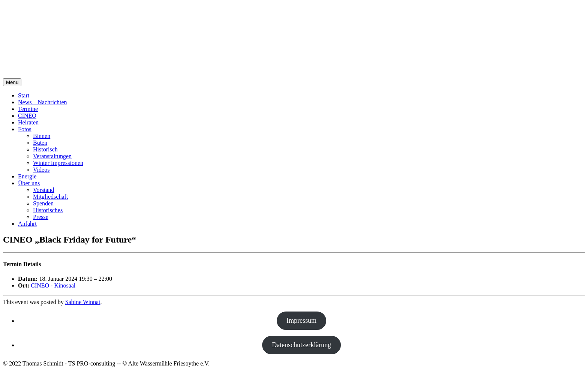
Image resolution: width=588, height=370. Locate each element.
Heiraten (28, 122)
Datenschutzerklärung (301, 345)
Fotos (25, 129)
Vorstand (44, 190)
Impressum (301, 321)
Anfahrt (27, 224)
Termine (28, 109)
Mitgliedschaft (50, 197)
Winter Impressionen (58, 163)
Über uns (29, 183)
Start (24, 95)
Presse (41, 217)
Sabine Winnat (83, 302)
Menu (12, 82)
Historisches (48, 210)
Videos (41, 170)
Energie (27, 176)
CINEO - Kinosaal (53, 285)
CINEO (27, 116)
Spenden (43, 203)
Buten (40, 143)
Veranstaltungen (52, 156)
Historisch (45, 149)
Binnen (42, 136)
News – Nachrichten (43, 102)
